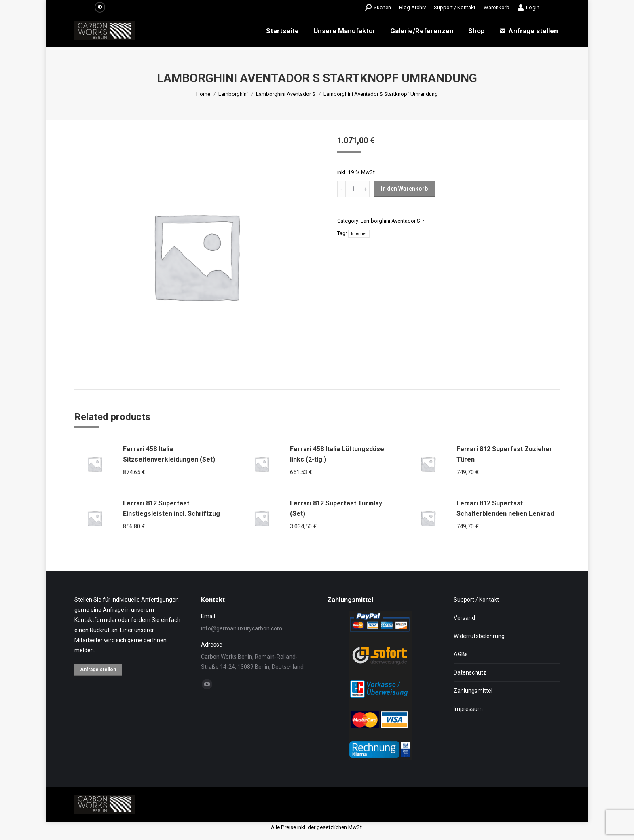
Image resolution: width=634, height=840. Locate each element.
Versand (464, 618)
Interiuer (359, 234)
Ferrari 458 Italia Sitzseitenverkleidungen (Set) (169, 454)
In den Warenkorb (404, 189)
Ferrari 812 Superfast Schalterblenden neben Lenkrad (505, 508)
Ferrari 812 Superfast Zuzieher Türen (504, 454)
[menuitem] (412, 7)
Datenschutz (470, 672)
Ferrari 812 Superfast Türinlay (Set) (336, 508)
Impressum (468, 709)
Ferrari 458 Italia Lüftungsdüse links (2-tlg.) (337, 454)
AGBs (461, 654)
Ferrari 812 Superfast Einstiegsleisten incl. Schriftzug (171, 508)
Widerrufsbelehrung (479, 636)
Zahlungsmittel (473, 691)
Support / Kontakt (476, 600)
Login (528, 7)
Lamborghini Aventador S (390, 221)
